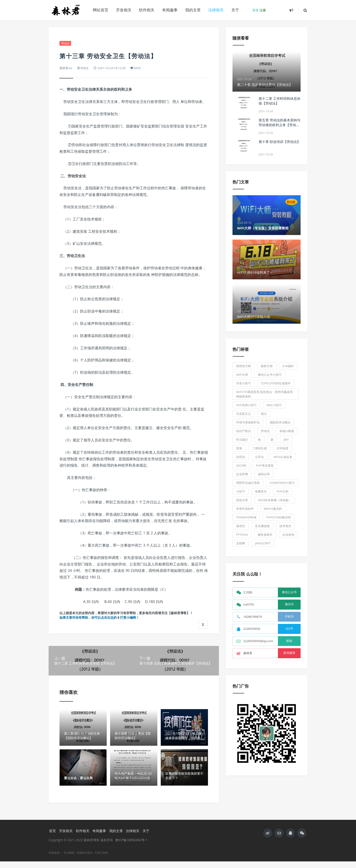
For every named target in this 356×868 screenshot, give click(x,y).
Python (242, 535)
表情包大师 (244, 366)
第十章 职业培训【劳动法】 (279, 142)
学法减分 (242, 440)
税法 (264, 414)
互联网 (241, 543)
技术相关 (285, 526)
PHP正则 (282, 491)
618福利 (288, 366)
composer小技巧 (282, 483)
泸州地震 (282, 448)
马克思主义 (244, 414)
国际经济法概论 (280, 422)
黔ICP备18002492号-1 (131, 847)
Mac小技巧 (274, 405)
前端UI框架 (287, 431)
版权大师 (267, 366)
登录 (255, 10)
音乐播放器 (262, 526)
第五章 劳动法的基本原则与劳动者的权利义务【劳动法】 (279, 125)
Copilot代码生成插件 (276, 383)
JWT (286, 440)
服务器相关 (265, 535)
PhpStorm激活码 (279, 517)
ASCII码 (241, 465)
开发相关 (124, 10)
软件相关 (147, 10)
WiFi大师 (242, 375)
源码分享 (264, 474)
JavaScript (263, 543)
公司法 (259, 457)
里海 (239, 448)
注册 (263, 10)
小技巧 (241, 491)
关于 (235, 10)
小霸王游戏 (101, 859)
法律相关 (216, 10)
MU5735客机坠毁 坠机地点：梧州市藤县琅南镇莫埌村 (264, 394)
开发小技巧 (244, 383)
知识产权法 (244, 431)
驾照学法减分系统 (248, 483)
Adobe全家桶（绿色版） (275, 500)
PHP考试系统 (265, 465)
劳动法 (66, 44)
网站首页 (101, 10)
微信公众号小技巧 (270, 375)
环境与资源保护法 (248, 422)
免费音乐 (261, 491)
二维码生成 (259, 448)
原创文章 (242, 500)
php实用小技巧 (246, 405)
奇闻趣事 (170, 10)
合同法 (241, 457)
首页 (52, 837)
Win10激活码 (273, 509)
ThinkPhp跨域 (246, 517)
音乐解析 (70, 859)
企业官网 (242, 474)
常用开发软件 (245, 509)
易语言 (241, 526)
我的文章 (193, 10)
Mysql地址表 (283, 457)
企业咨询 (288, 535)
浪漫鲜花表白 (85, 859)
